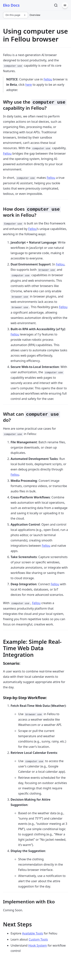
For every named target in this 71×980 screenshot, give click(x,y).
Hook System (37, 945)
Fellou (48, 79)
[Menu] (65, 5)
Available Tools (32, 933)
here (29, 85)
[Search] (56, 5)
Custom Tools (38, 939)
